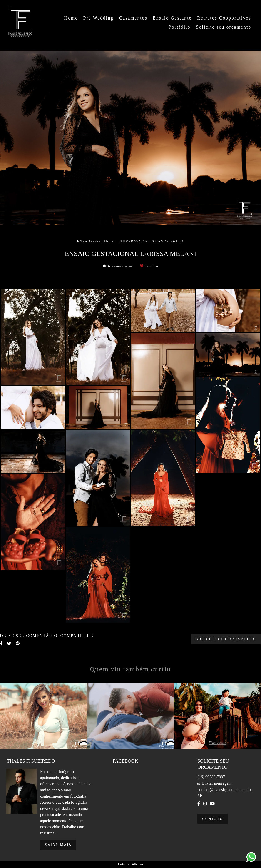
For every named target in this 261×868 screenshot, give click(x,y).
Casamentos (133, 18)
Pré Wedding (98, 18)
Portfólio (179, 27)
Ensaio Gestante (172, 18)
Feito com (130, 864)
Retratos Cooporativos (224, 18)
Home (71, 18)
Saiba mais (58, 845)
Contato (213, 819)
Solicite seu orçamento (224, 27)
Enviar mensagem (217, 783)
